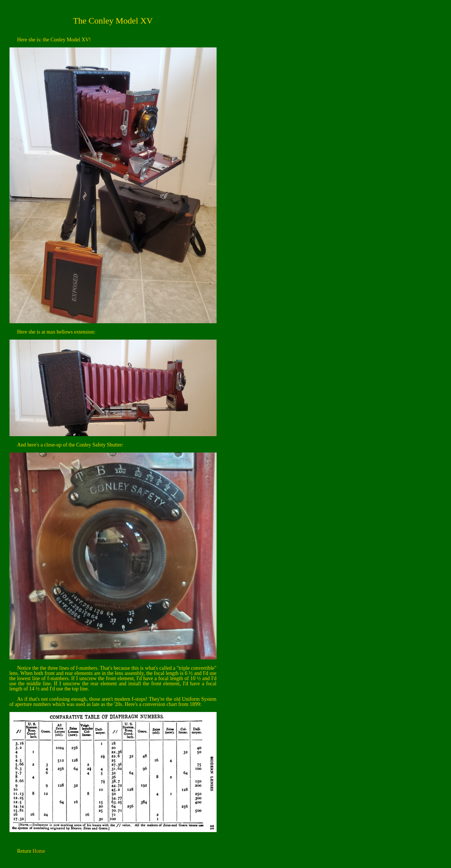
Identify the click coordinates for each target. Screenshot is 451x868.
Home (39, 851)
